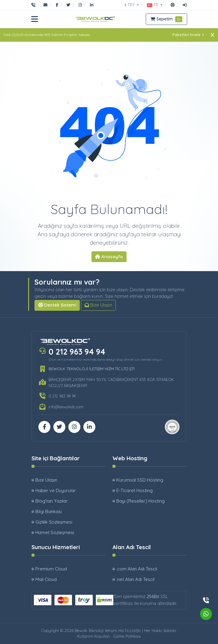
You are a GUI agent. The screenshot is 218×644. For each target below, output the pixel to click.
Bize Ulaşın (98, 305)
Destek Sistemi (57, 305)
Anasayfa (109, 257)
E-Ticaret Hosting (134, 490)
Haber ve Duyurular (56, 490)
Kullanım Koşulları (94, 636)
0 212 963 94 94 (77, 352)
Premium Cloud (51, 569)
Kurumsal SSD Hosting (140, 480)
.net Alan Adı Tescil (135, 579)
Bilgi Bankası (49, 511)
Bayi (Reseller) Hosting (140, 501)
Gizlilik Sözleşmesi (54, 522)
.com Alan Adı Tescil (137, 569)
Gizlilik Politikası (127, 636)
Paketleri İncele (188, 35)
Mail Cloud (46, 579)
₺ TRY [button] (130, 5)
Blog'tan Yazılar (52, 501)
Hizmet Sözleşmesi (55, 532)
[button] (155, 5)
